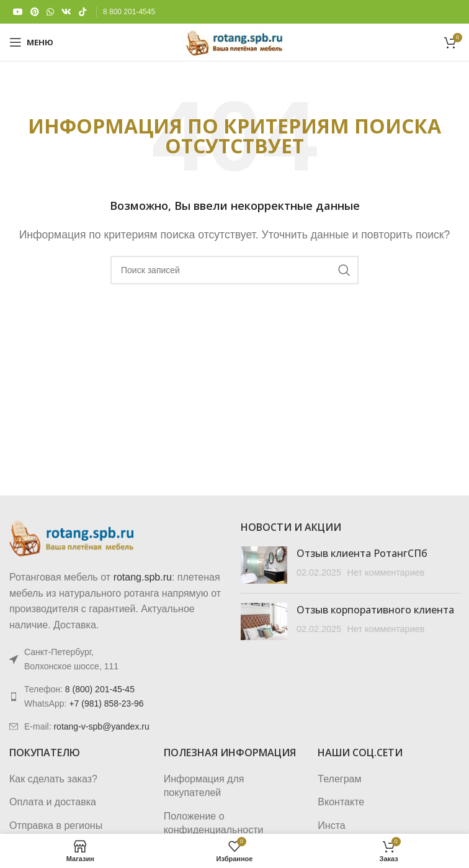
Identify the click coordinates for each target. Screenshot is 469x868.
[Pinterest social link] (35, 12)
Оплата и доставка (53, 802)
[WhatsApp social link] (50, 12)
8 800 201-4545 (129, 12)
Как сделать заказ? (53, 779)
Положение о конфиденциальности (214, 823)
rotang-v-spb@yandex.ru (101, 726)
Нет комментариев (386, 572)
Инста (331, 825)
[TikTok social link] (83, 12)
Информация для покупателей (204, 786)
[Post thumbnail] (264, 565)
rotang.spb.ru (143, 577)
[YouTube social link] (18, 12)
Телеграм (339, 779)
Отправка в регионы (56, 825)
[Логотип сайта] (234, 41)
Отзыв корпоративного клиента (375, 610)
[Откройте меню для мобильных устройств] (31, 42)
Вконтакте (341, 802)
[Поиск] (234, 270)
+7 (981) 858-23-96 (106, 703)
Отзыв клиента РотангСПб (362, 553)
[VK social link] (66, 12)
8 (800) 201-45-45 (100, 689)
